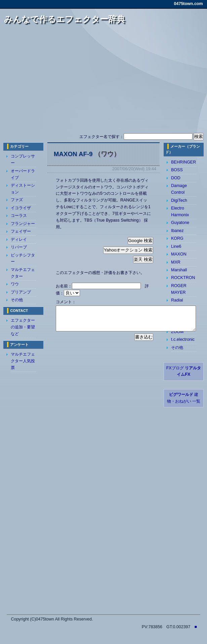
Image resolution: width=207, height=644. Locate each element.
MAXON (179, 254)
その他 (17, 300)
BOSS (177, 170)
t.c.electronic (183, 339)
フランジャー (23, 224)
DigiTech (179, 200)
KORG (177, 238)
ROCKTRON (183, 278)
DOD (176, 178)
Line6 (176, 246)
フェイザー (21, 231)
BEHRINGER (183, 162)
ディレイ (19, 239)
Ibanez (177, 231)
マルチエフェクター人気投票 (23, 361)
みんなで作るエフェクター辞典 (65, 19)
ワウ (15, 284)
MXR (176, 262)
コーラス (19, 216)
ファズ (17, 200)
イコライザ (21, 208)
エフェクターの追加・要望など (23, 327)
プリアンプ (21, 292)
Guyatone (180, 223)
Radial (177, 300)
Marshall (179, 270)
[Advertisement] (104, 82)
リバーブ (19, 247)
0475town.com (189, 4)
